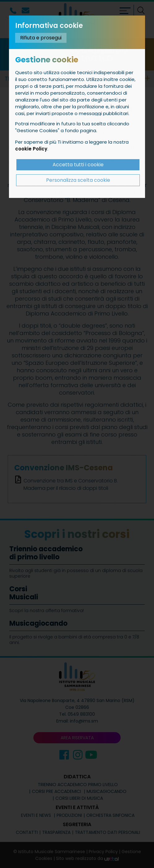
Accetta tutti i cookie (78, 165)
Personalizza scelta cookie (78, 180)
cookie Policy (31, 149)
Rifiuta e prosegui (41, 38)
